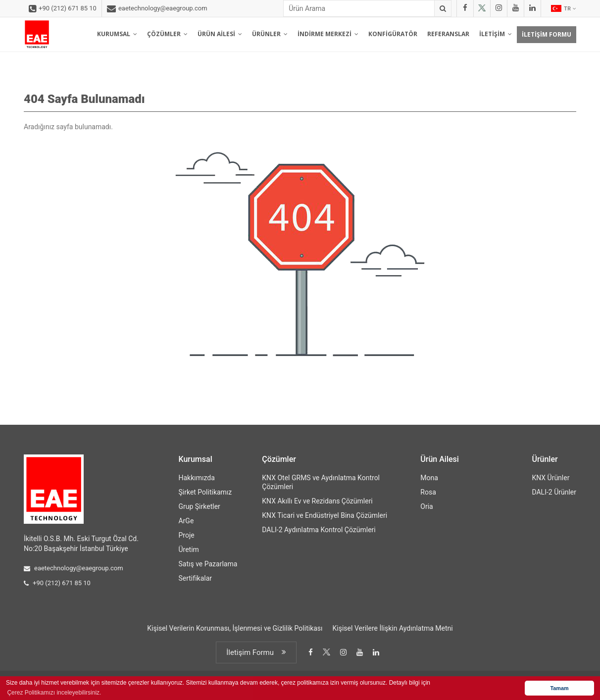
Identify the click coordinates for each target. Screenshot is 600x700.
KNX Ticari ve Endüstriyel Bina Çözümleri (325, 515)
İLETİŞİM (496, 34)
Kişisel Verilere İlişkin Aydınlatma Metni (393, 628)
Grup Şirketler (199, 506)
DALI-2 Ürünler (554, 492)
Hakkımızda (196, 478)
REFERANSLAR (448, 34)
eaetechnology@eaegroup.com (157, 9)
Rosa (428, 492)
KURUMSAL (117, 34)
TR (564, 8)
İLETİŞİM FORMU (547, 34)
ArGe (186, 521)
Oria (426, 506)
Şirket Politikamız (205, 492)
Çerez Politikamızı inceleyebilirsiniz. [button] (54, 693)
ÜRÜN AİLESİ (220, 34)
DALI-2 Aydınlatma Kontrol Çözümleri (319, 530)
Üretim (188, 550)
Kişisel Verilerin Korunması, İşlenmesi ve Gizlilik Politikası (235, 628)
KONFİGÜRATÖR (393, 34)
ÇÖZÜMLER (167, 34)
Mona (429, 478)
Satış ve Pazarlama (208, 564)
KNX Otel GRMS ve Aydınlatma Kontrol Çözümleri (321, 482)
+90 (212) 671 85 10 (63, 9)
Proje (186, 535)
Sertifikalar (195, 578)
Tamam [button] (559, 688)
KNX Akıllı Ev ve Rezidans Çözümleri (317, 501)
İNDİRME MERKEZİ (328, 34)
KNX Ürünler (550, 478)
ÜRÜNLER (270, 34)
